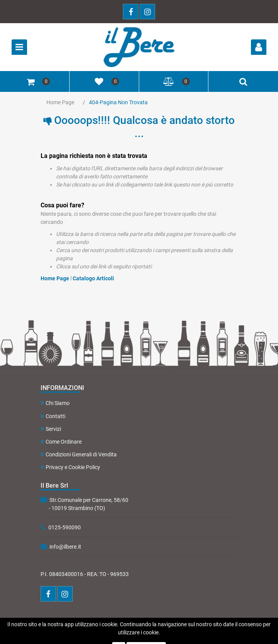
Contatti (53, 416)
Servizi (51, 429)
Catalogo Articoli (93, 278)
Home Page (60, 102)
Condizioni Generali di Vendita (79, 454)
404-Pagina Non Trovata (118, 102)
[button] (259, 47)
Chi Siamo (55, 403)
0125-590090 (65, 527)
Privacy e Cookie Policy (70, 467)
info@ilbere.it (65, 547)
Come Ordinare (61, 441)
